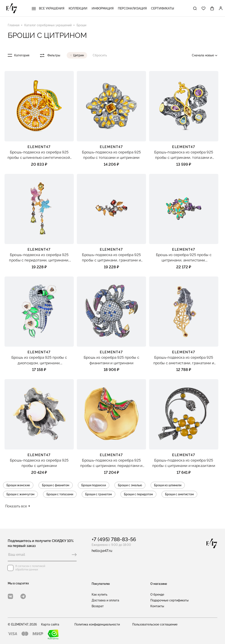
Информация (103, 8)
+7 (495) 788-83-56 (114, 539)
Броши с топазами (60, 494)
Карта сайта (50, 624)
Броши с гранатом (99, 494)
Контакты (157, 606)
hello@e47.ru (102, 551)
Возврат (98, 606)
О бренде (157, 595)
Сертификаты (163, 8)
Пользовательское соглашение (155, 624)
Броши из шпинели (168, 485)
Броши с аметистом (179, 494)
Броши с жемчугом (20, 494)
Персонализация (132, 8)
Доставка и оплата (105, 600)
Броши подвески (94, 485)
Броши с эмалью (130, 485)
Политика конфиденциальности (97, 624)
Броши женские (18, 485)
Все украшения (48, 8)
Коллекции (78, 8)
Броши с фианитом (56, 485)
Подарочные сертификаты (170, 600)
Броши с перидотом (138, 494)
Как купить (99, 595)
